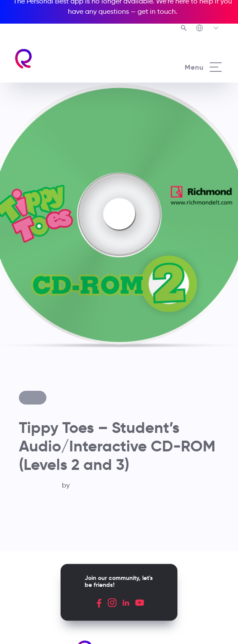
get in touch (157, 11)
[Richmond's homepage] (66, 59)
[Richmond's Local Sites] (208, 29)
